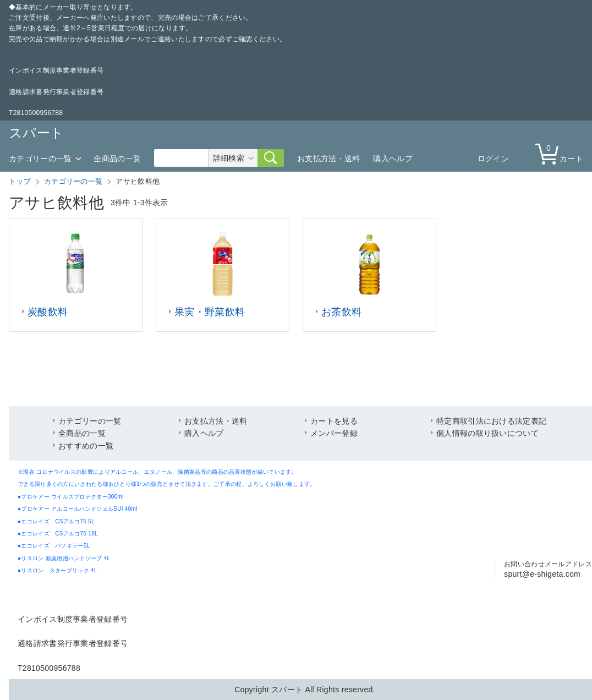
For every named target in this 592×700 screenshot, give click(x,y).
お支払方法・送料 (328, 158)
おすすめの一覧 (86, 446)
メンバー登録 (334, 433)
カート (562, 153)
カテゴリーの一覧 (40, 158)
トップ (20, 181)
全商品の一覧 (117, 158)
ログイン (493, 158)
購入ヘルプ (393, 158)
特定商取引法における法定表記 (491, 421)
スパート (36, 133)
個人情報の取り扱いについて (487, 433)
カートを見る (334, 421)
